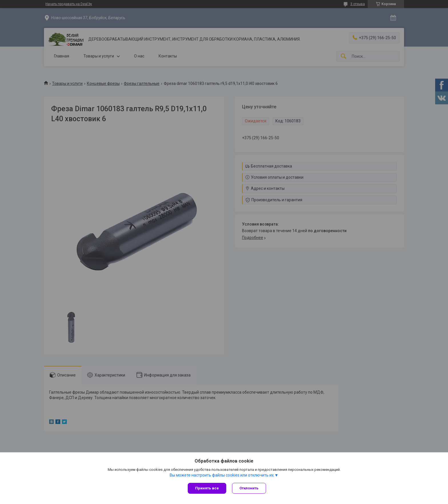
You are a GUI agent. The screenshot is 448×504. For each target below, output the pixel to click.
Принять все (207, 488)
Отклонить (249, 488)
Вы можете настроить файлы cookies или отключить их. (222, 475)
